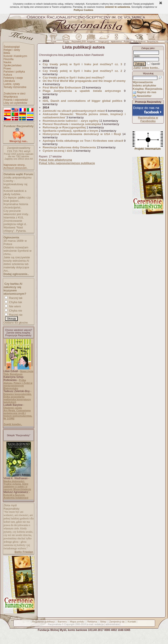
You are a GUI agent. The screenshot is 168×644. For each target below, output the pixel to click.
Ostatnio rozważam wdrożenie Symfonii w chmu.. (18, 251)
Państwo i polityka (14, 72)
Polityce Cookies (83, 10)
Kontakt (132, 622)
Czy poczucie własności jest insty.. (17, 212)
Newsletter (144, 96)
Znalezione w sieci (14, 94)
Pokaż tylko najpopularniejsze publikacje (67, 163)
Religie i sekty (12, 50)
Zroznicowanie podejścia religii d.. (15, 222)
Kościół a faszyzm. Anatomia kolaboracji (16, 496)
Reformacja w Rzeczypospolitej (64, 127)
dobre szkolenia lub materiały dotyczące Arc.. (16, 267)
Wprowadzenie (143, 82)
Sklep (103, 622)
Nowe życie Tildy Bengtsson (18, 373)
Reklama (92, 622)
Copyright (69, 624)
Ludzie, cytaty (12, 84)
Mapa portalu (77, 622)
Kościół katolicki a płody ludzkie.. (15, 192)
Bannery (62, 622)
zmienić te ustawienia (117, 7)
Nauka (7, 62)
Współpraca (11, 97)
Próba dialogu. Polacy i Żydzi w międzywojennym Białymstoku (18, 384)
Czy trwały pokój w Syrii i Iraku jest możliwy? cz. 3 (82, 64)
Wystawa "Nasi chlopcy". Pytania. (15, 229)
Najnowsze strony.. (15, 165)
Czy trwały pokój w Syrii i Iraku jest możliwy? (74, 78)
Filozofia (9, 59)
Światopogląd (12, 47)
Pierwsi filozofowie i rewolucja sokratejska (72, 124)
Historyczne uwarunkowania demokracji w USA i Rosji (82, 134)
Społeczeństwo (13, 65)
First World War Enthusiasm (62, 87)
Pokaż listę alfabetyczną (55, 160)
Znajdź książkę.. (13, 424)
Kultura (8, 75)
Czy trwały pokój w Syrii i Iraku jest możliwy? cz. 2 (82, 71)
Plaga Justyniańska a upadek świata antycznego (82, 91)
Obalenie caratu (13, 408)
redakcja (99, 624)
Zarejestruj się (117, 622)
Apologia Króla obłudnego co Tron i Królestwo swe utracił (83, 141)
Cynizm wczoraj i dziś (58, 151)
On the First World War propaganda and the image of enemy (84, 81)
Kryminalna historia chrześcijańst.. (16, 206)
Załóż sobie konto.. (146, 68)
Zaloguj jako (148, 48)
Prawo (7, 69)
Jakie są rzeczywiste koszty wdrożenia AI (17, 259)
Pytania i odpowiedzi (16, 100)
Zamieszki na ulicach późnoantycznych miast (74, 111)
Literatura (9, 81)
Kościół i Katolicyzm (15, 56)
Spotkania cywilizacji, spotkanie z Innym (70, 131)
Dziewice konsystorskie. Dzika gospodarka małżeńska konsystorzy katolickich (18, 398)
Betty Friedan (24, 552)
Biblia (7, 53)
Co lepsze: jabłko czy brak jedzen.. (17, 199)
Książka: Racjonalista (147, 89)
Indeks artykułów (144, 85)
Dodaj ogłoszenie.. (16, 274)
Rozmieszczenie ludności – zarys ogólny (71, 121)
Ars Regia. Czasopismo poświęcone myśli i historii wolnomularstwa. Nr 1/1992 (18, 414)
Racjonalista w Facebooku (148, 119)
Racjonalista (54, 624)
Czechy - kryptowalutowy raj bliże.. (15, 184)
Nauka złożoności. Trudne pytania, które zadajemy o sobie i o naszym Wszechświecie (17, 485)
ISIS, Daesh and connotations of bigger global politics (83, 101)
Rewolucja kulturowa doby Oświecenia (69, 147)
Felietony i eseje (13, 78)
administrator (113, 624)
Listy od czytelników (15, 103)
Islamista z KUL (14, 217)
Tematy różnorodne (15, 87)
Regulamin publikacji (43, 622)
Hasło (136, 56)
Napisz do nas (147, 92)
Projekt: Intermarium (148, 148)
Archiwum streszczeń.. (16, 168)
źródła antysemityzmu (18, 178)
